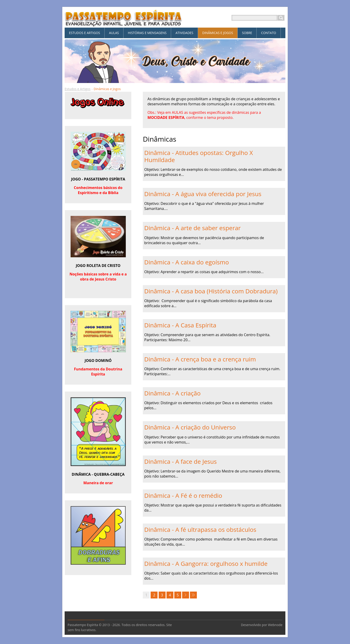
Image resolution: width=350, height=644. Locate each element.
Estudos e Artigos (78, 89)
